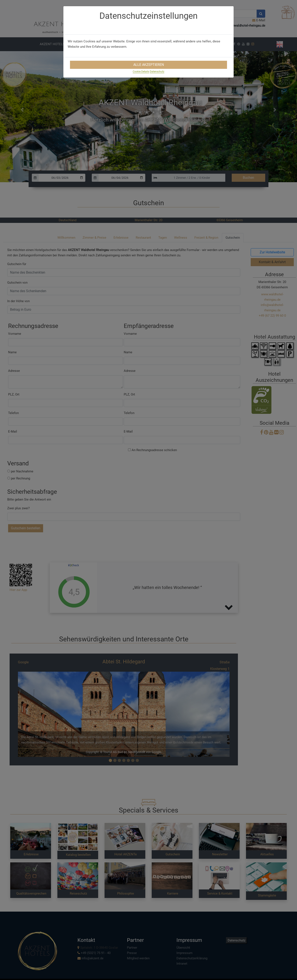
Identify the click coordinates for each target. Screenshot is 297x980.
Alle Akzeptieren (149, 65)
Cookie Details (141, 72)
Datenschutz (157, 72)
